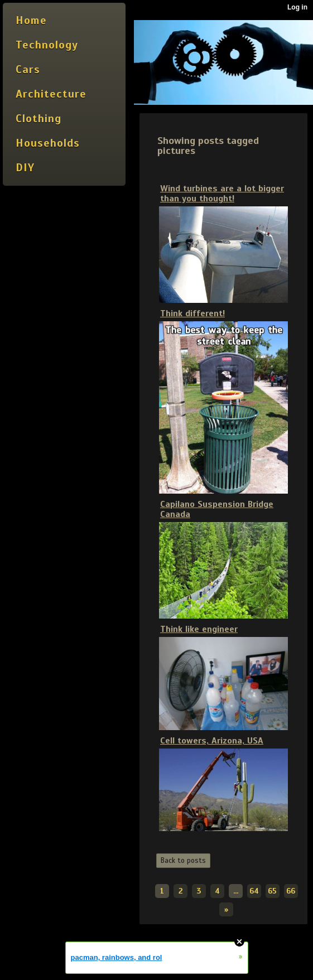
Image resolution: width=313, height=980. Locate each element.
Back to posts (183, 861)
